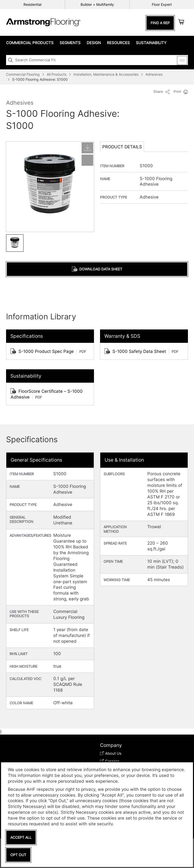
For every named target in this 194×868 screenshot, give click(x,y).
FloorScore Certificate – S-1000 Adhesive (47, 394)
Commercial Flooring (23, 74)
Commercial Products (30, 43)
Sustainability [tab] (26, 376)
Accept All (21, 837)
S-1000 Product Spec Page (48, 351)
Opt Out (18, 855)
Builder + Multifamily (97, 4)
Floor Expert (162, 4)
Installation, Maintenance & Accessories (106, 74)
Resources (118, 43)
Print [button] (181, 92)
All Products (57, 74)
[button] (15, 243)
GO (182, 60)
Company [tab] (111, 745)
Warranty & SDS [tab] (122, 336)
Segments (70, 43)
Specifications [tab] (27, 336)
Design (94, 43)
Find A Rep (160, 23)
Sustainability (151, 43)
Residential (32, 4)
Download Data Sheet (97, 269)
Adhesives (154, 74)
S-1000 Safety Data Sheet (141, 351)
